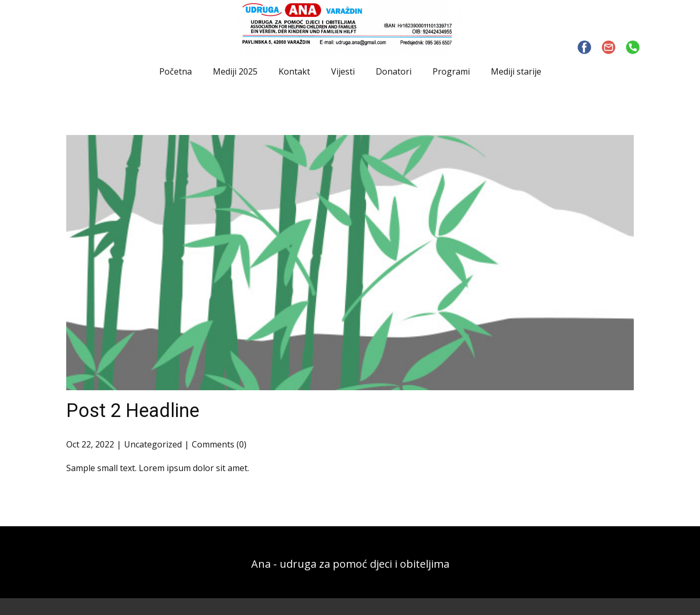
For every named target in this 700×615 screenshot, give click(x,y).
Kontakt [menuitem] (294, 71)
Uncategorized (153, 444)
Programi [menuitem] (451, 71)
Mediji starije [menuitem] (516, 71)
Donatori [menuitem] (394, 71)
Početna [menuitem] (176, 71)
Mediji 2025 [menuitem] (235, 71)
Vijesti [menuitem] (343, 71)
